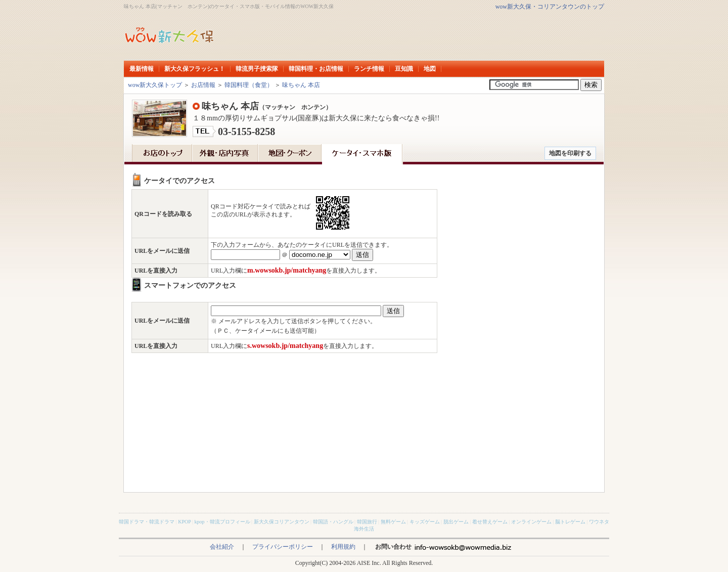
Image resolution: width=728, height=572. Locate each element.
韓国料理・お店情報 (316, 69)
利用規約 (343, 547)
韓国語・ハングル (333, 522)
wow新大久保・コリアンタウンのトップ (550, 7)
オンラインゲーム (531, 522)
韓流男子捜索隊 (257, 69)
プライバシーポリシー (283, 547)
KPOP (184, 522)
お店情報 (203, 85)
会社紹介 (222, 547)
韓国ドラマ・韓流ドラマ (147, 522)
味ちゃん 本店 (301, 85)
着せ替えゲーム (490, 522)
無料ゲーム (393, 522)
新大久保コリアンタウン (282, 522)
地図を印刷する (570, 153)
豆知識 (404, 69)
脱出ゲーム (456, 522)
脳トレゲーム (570, 522)
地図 (430, 69)
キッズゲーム (425, 522)
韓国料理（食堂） (249, 85)
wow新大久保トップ (155, 85)
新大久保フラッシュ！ (195, 69)
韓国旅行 (367, 522)
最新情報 (142, 69)
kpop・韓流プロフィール (222, 522)
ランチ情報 (369, 69)
